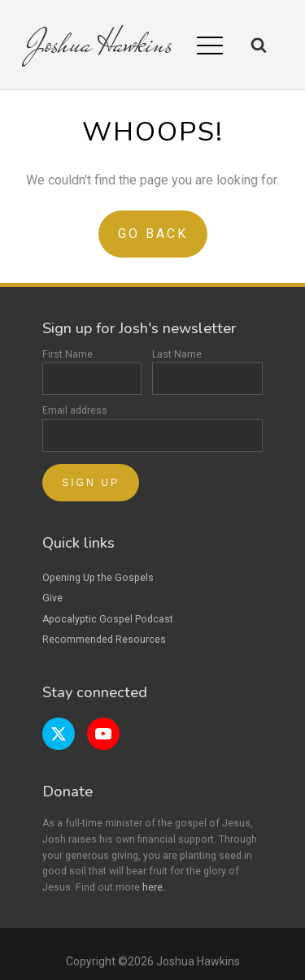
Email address (152, 428)
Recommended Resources (104, 640)
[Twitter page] (59, 734)
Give (52, 598)
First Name (92, 372)
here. (154, 887)
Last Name (207, 372)
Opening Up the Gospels (98, 578)
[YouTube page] (103, 734)
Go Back (153, 234)
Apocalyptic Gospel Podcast (108, 619)
